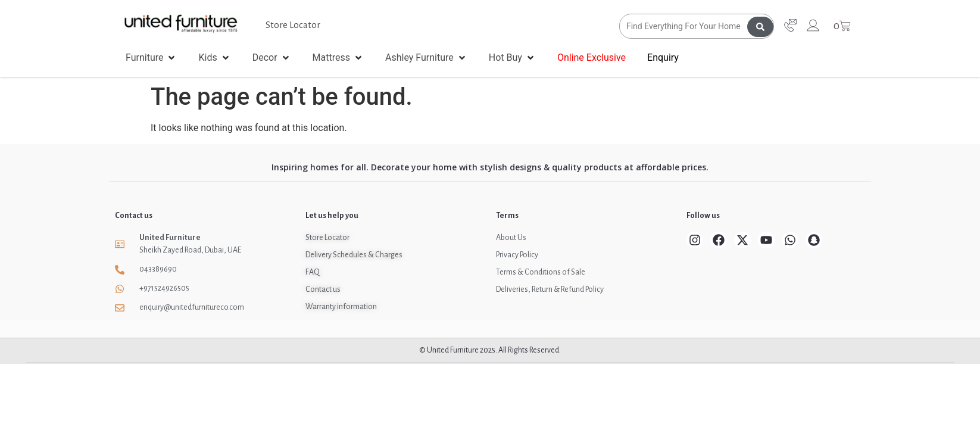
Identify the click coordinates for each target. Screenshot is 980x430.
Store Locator (293, 25)
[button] (151, 58)
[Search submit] (760, 26)
